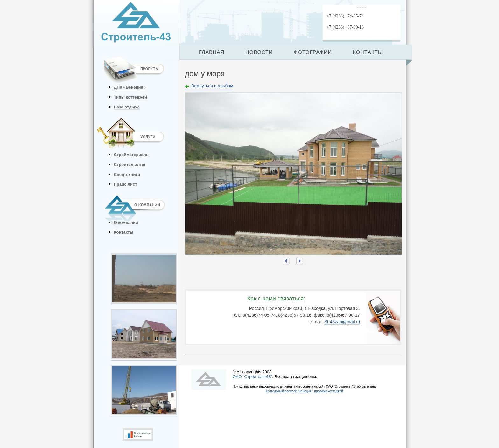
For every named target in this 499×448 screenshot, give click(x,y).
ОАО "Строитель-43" (252, 377)
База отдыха (127, 107)
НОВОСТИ (259, 52)
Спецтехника (127, 174)
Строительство (130, 165)
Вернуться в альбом (212, 86)
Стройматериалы (132, 155)
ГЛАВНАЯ (212, 52)
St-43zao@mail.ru (342, 322)
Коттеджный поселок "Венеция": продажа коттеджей (305, 391)
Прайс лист (126, 184)
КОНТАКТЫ (368, 52)
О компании (126, 222)
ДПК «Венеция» (130, 87)
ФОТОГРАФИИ (313, 52)
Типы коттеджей (130, 97)
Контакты (124, 232)
